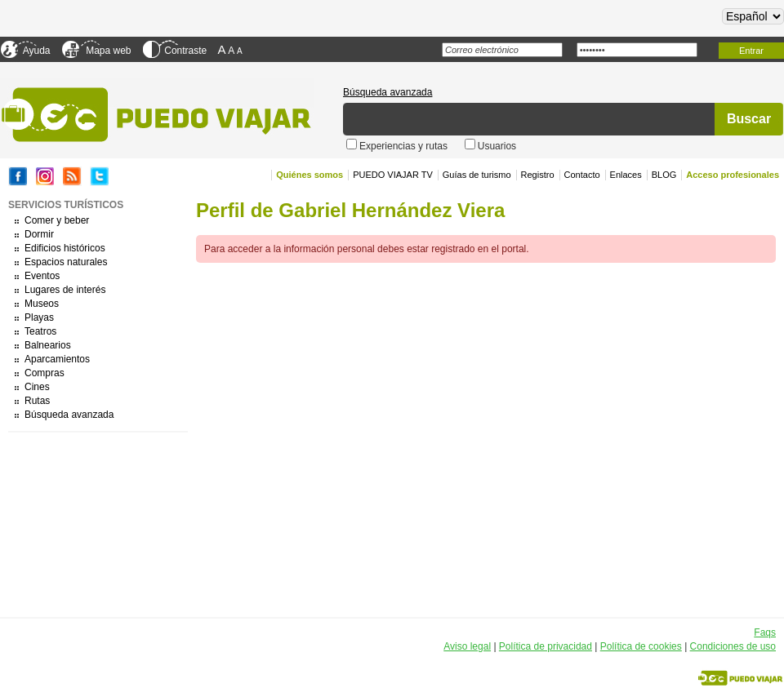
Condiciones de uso (733, 646)
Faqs (765, 633)
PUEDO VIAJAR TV (393, 175)
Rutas (37, 401)
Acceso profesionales (733, 175)
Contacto (582, 175)
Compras (45, 373)
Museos (42, 304)
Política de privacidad (546, 646)
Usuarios (497, 146)
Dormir (39, 234)
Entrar (751, 51)
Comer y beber (57, 220)
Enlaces (626, 175)
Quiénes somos (310, 175)
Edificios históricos (65, 248)
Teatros (40, 331)
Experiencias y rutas (405, 146)
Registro (538, 175)
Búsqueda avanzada (388, 92)
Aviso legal (467, 646)
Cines (37, 387)
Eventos (42, 276)
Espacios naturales (66, 262)
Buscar (749, 119)
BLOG (664, 175)
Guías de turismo (477, 175)
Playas (39, 317)
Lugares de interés (65, 290)
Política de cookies (641, 646)
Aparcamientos (57, 359)
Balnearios (48, 345)
